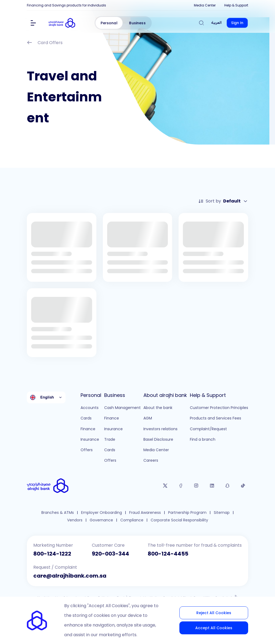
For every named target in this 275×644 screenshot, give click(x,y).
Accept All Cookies (214, 628)
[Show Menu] (33, 23)
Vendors (75, 520)
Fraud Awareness (145, 513)
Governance (101, 520)
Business (137, 23)
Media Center (205, 5)
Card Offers (45, 43)
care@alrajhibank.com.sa (70, 576)
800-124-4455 (168, 554)
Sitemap (222, 513)
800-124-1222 (52, 554)
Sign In (237, 23)
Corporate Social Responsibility (179, 520)
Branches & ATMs (58, 513)
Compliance (132, 520)
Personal (109, 23)
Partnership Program (187, 513)
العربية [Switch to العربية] (216, 23)
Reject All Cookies (214, 613)
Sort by (223, 201)
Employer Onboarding (102, 513)
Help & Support (236, 5)
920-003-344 (111, 554)
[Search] (201, 23)
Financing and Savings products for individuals (66, 5)
